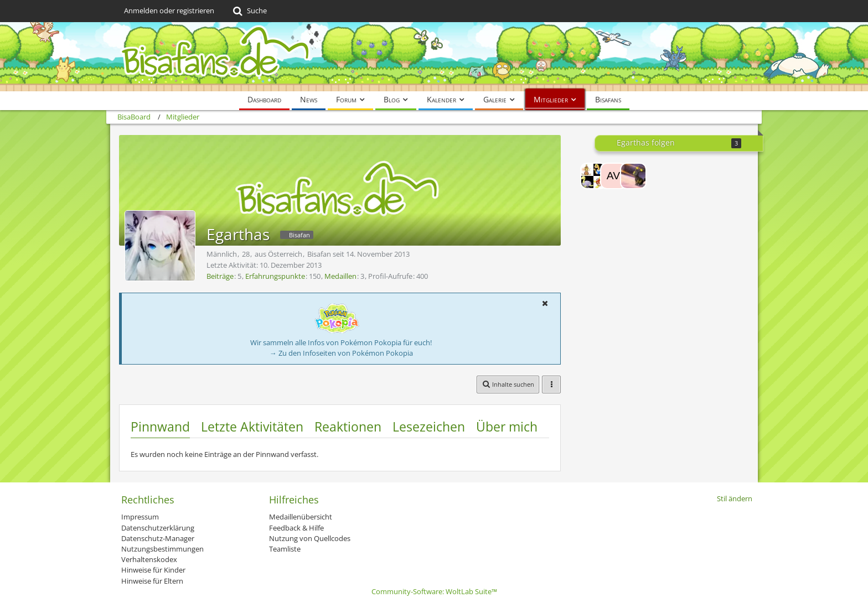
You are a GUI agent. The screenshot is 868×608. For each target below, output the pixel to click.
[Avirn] (613, 176)
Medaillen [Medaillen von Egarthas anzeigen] (340, 276)
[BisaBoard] (434, 57)
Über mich (507, 427)
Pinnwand (160, 427)
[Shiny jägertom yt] (633, 176)
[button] (545, 303)
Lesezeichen (429, 427)
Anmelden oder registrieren (169, 11)
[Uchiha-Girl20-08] (593, 176)
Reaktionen (348, 427)
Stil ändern (735, 498)
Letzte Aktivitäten (252, 427)
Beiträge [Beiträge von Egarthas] (220, 276)
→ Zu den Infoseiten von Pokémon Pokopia (341, 353)
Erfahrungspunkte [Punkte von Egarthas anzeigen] (275, 276)
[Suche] (249, 11)
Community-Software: (434, 591)
